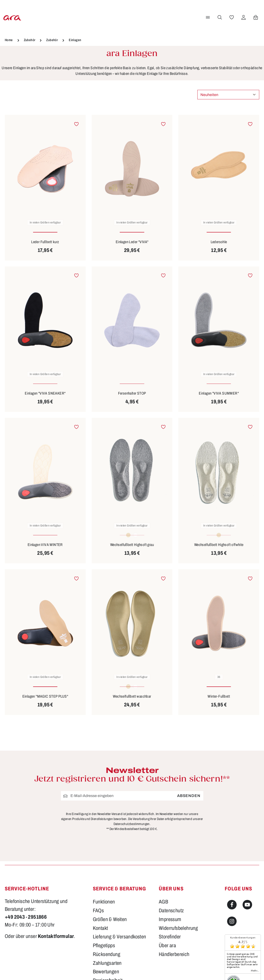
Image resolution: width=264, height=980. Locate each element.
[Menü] (207, 17)
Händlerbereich (174, 954)
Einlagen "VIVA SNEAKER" (45, 393)
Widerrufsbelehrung (178, 928)
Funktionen (104, 902)
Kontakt (100, 928)
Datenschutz (171, 911)
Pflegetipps (104, 946)
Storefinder (170, 937)
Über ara (167, 946)
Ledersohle (219, 242)
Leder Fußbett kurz (45, 242)
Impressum (170, 919)
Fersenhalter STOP (132, 393)
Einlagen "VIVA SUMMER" (219, 393)
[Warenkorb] (255, 17)
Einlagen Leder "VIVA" (132, 242)
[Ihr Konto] (243, 17)
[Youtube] (247, 905)
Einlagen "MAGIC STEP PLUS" (45, 696)
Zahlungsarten (107, 963)
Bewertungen (106, 972)
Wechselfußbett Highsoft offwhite (219, 545)
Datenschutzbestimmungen (132, 824)
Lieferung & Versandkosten (120, 937)
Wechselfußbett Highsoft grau (132, 545)
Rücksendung (107, 954)
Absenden (189, 796)
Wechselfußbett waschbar (132, 696)
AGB (163, 902)
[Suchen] (219, 17)
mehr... (255, 970)
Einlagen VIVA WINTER (45, 545)
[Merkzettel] (231, 17)
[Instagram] (232, 921)
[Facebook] (232, 905)
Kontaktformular (56, 936)
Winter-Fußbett (219, 696)
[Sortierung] (228, 95)
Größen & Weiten (110, 919)
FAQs (98, 911)
